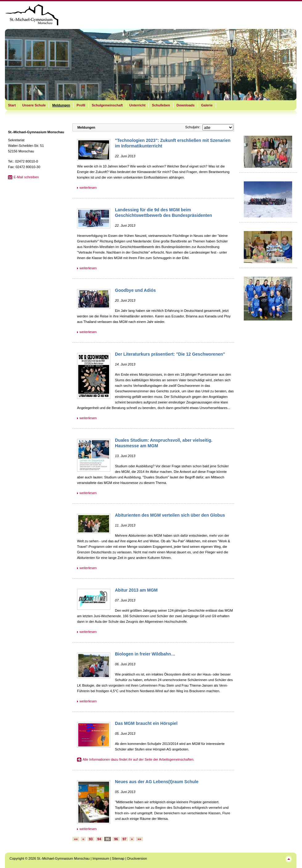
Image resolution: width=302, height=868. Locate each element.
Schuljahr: (193, 127)
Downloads (186, 105)
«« (76, 839)
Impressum (101, 858)
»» (139, 839)
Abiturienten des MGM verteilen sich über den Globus (170, 515)
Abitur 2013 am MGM (136, 590)
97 (124, 839)
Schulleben (161, 105)
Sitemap (118, 858)
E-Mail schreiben (26, 177)
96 (116, 839)
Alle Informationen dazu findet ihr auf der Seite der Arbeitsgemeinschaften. (139, 759)
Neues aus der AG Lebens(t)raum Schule (157, 782)
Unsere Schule (34, 105)
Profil (81, 105)
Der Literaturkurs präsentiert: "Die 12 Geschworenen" (170, 354)
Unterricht (138, 105)
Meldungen (61, 105)
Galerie (207, 105)
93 (91, 839)
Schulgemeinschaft (107, 105)
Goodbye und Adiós (135, 290)
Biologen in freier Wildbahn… (145, 654)
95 (108, 839)
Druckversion (137, 858)
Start (12, 105)
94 (99, 839)
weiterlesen (88, 188)
